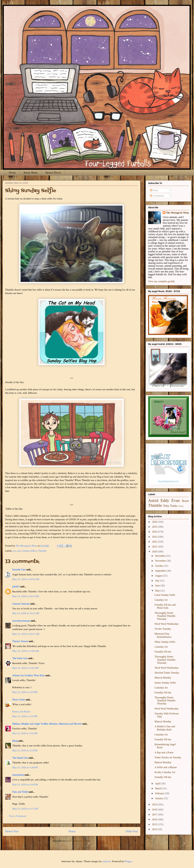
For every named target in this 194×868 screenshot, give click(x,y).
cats (19, 551)
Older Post (132, 831)
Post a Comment (18, 816)
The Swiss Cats (20, 658)
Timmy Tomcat (20, 641)
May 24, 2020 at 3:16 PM (25, 733)
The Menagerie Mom (177, 213)
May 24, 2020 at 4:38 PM (25, 768)
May (158, 591)
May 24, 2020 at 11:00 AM (26, 651)
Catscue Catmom (21, 604)
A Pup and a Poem (164, 752)
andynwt (106, 861)
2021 (155, 547)
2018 (155, 810)
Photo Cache (19, 700)
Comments (157, 196)
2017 (155, 814)
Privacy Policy (53, 173)
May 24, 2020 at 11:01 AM (25, 668)
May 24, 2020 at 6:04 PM (25, 785)
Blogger (128, 861)
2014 (155, 829)
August (159, 576)
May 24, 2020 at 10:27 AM (26, 634)
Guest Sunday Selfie (165, 595)
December (161, 556)
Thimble (42, 551)
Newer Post (12, 831)
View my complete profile (161, 281)
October (160, 566)
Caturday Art (161, 600)
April (158, 783)
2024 (155, 532)
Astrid (153, 500)
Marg (15, 741)
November (161, 561)
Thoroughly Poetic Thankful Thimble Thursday (165, 616)
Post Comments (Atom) (78, 841)
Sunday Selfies (29, 551)
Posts (154, 190)
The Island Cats (20, 758)
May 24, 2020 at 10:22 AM (26, 613)
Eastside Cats (19, 570)
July (158, 581)
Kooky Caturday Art (165, 772)
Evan (176, 500)
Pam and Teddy (20, 792)
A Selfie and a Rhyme (166, 767)
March (159, 788)
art (14, 551)
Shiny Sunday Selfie (165, 642)
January (159, 798)
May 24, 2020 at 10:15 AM (26, 596)
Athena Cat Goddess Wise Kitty (29, 676)
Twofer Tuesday (163, 629)
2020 (155, 552)
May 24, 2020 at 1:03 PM (25, 692)
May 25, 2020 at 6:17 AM (25, 809)
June (158, 586)
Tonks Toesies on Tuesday (168, 757)
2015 (155, 824)
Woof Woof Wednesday (167, 624)
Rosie (185, 501)
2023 (155, 537)
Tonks (174, 506)
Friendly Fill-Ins (163, 652)
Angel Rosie (30, 173)
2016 (155, 819)
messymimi (18, 775)
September (161, 571)
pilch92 (16, 587)
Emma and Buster (21, 712)
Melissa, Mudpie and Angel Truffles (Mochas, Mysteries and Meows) (47, 724)
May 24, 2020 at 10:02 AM (26, 579)
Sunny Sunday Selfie (165, 683)
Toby (166, 506)
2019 (155, 804)
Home (12, 173)
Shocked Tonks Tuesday (167, 673)
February (160, 793)
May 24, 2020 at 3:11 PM (25, 716)
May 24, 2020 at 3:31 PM (25, 751)
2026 (155, 522)
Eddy (165, 500)
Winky (181, 506)
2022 (155, 542)
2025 (155, 527)
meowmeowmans (21, 621)
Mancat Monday (163, 678)
